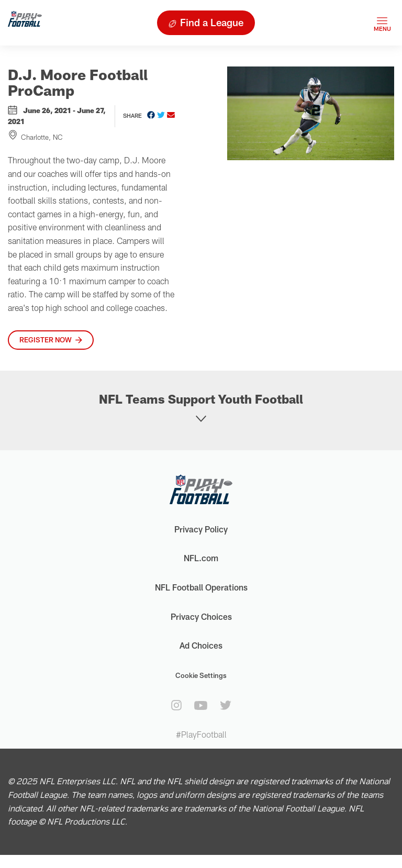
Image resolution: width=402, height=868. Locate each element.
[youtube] (201, 705)
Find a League (212, 22)
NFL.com (201, 558)
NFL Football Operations (201, 587)
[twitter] (226, 705)
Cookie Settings (201, 675)
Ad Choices (201, 645)
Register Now (46, 340)
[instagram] (176, 705)
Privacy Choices (201, 616)
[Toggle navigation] (382, 23)
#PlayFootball (201, 734)
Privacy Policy (201, 529)
